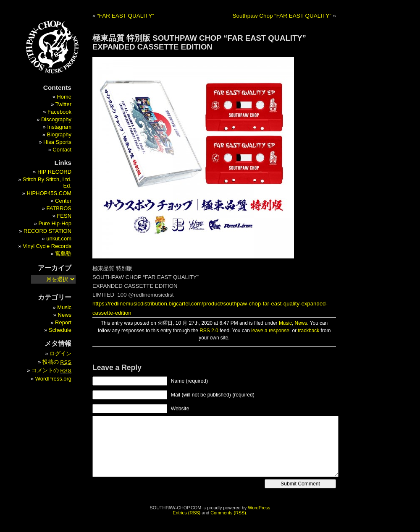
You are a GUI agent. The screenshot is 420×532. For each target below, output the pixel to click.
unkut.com (59, 239)
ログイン (60, 353)
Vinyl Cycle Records (47, 246)
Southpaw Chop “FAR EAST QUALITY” (282, 16)
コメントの (51, 370)
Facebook (59, 112)
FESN (64, 216)
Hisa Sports (57, 142)
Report (63, 322)
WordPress (259, 508)
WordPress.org (53, 379)
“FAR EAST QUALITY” (126, 16)
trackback (308, 331)
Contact (62, 150)
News (301, 323)
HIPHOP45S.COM (49, 193)
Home (64, 97)
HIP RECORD (54, 172)
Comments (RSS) (228, 513)
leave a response (270, 331)
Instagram (59, 127)
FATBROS (59, 208)
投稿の (57, 362)
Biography (59, 134)
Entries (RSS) (186, 513)
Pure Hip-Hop (55, 223)
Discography (56, 119)
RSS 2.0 (209, 331)
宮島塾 (63, 254)
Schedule (60, 330)
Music (285, 323)
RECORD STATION (47, 231)
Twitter (63, 104)
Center (63, 201)
